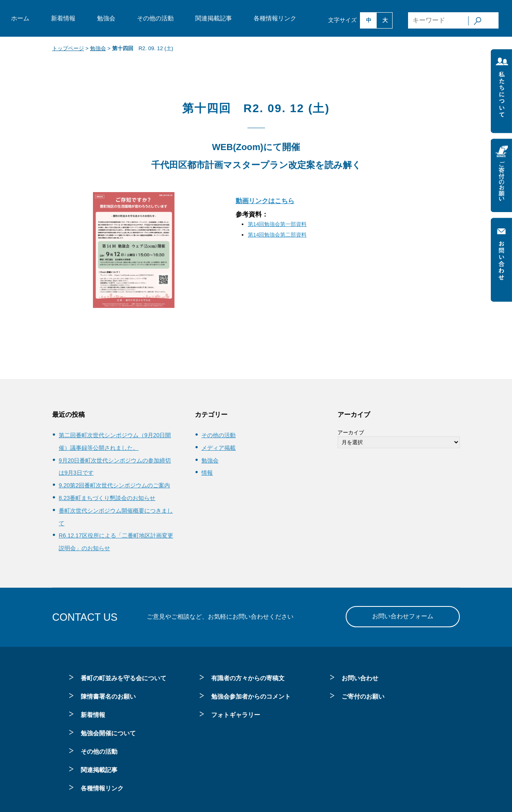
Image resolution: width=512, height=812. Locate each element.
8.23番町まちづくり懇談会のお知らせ (107, 498)
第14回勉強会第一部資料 (277, 224)
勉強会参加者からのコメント (251, 696)
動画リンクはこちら (265, 201)
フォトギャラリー (236, 715)
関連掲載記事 (214, 18)
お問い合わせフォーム (403, 616)
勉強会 (106, 18)
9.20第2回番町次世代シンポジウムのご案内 (114, 485)
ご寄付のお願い (363, 696)
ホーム (20, 18)
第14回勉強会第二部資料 (277, 235)
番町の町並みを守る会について (124, 678)
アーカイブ (351, 433)
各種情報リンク (275, 18)
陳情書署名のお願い (108, 696)
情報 (207, 473)
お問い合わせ (360, 678)
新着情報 (63, 18)
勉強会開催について (108, 733)
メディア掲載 (218, 448)
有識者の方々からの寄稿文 (248, 678)
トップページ (68, 48)
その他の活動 (155, 18)
